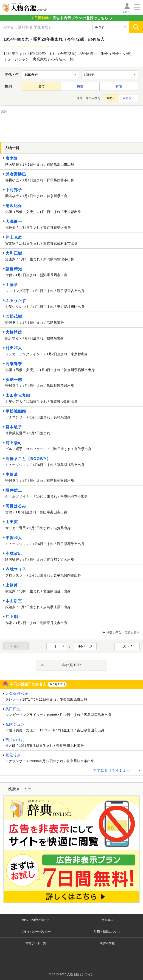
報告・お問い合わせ (36, 920)
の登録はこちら (69, 18)
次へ (128, 646)
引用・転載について (107, 932)
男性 (80, 86)
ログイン (127, 12)
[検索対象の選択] (111, 27)
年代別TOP (71, 665)
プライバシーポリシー (36, 932)
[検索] (136, 27)
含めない (129, 98)
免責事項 (107, 920)
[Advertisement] (71, 126)
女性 (119, 86)
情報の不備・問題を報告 (123, 633)
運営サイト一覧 (36, 943)
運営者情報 (107, 943)
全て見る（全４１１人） (113, 770)
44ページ (85, 646)
